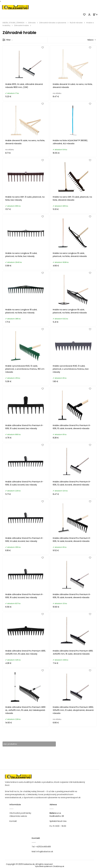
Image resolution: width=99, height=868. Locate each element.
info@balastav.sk (45, 852)
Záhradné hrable (21, 25)
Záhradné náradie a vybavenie (53, 23)
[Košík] (96, 15)
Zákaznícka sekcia (18, 816)
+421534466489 (43, 847)
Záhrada (32, 23)
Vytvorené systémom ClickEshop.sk (50, 866)
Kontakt (13, 821)
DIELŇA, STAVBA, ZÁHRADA (13, 23)
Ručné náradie (76, 23)
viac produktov (10, 744)
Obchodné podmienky (20, 813)
